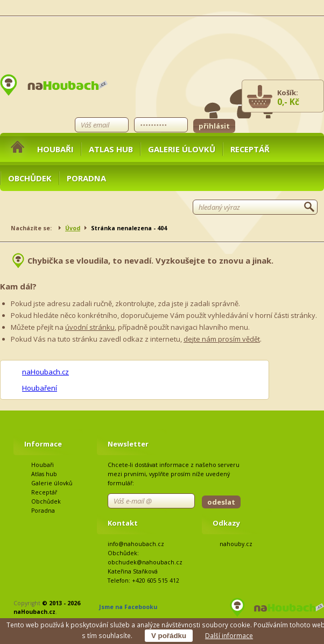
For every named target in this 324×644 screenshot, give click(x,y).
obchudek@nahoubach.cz (145, 562)
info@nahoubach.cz (136, 544)
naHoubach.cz (45, 372)
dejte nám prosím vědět (222, 339)
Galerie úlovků (182, 149)
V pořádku (169, 636)
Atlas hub (111, 149)
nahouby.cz (236, 544)
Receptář (250, 149)
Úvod (73, 228)
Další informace (229, 635)
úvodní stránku (90, 327)
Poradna (86, 178)
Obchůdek (30, 178)
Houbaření (40, 388)
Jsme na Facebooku (128, 607)
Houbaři (55, 149)
